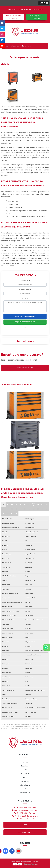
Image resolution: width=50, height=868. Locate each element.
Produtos (25, 781)
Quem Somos (25, 766)
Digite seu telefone (25, 290)
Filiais (25, 770)
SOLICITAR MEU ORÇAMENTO (25, 316)
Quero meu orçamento (25, 368)
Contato (25, 789)
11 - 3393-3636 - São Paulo (25, 808)
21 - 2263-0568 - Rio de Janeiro (25, 816)
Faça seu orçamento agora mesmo (14, 17)
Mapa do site (25, 793)
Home (25, 762)
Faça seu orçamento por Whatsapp (36, 17)
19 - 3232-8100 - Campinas (25, 813)
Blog (25, 778)
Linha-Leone (25, 785)
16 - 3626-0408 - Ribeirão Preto (25, 811)
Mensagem (25, 298)
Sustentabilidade (25, 774)
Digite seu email (25, 281)
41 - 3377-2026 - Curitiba (25, 819)
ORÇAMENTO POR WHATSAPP (25, 322)
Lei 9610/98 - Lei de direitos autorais (33, 728)
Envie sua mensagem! (25, 832)
